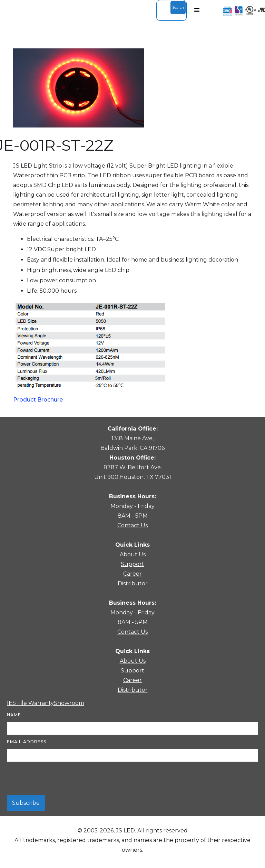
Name (14, 715)
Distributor (133, 583)
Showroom (69, 703)
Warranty (41, 703)
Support (132, 564)
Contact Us (132, 525)
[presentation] (59, 779)
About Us (133, 554)
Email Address (27, 742)
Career (132, 574)
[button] (197, 10)
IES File (18, 703)
